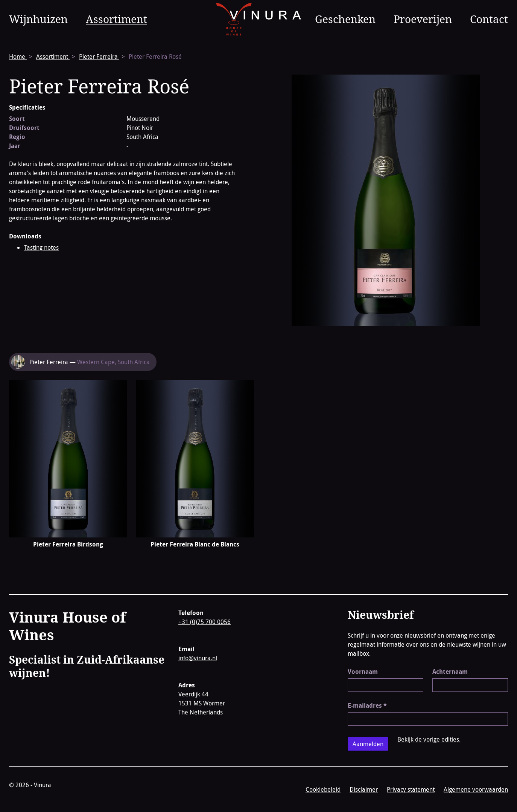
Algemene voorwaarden (476, 789)
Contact (489, 19)
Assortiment (116, 19)
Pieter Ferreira (99, 56)
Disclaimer (364, 789)
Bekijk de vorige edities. (429, 739)
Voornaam (363, 672)
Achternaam (450, 672)
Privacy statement (411, 789)
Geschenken (345, 19)
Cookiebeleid (323, 789)
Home (18, 56)
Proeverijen (423, 19)
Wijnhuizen (38, 19)
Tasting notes (41, 247)
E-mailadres (367, 705)
